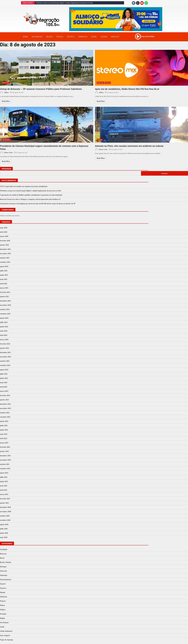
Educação (3, 571)
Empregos (83, 37)
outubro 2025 (5, 258)
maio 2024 (4, 331)
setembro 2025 (5, 262)
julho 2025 (4, 271)
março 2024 (4, 340)
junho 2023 (4, 378)
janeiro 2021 (4, 503)
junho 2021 (4, 481)
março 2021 (4, 494)
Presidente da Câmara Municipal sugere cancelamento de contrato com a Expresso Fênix (47, 125)
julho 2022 (4, 426)
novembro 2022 (5, 408)
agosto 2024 (4, 318)
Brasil (2, 558)
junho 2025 (4, 275)
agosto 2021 (4, 473)
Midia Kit (115, 37)
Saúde (94, 37)
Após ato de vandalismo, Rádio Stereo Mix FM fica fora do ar (142, 68)
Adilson (4, 93)
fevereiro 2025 (5, 292)
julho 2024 (4, 322)
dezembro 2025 (5, 249)
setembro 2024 (5, 314)
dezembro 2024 (5, 301)
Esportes (3, 588)
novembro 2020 (5, 512)
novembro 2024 (5, 305)
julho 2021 (4, 477)
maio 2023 (4, 383)
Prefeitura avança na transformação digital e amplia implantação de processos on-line (64, 3)
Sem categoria (5, 635)
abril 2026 (4, 232)
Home (25, 37)
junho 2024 (4, 327)
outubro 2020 (5, 516)
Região (50, 37)
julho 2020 (4, 529)
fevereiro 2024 (5, 344)
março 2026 (4, 236)
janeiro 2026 (4, 245)
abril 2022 (4, 438)
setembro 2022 (5, 417)
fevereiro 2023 (5, 395)
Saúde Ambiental (6, 631)
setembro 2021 (5, 469)
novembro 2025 (5, 254)
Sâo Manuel (37, 37)
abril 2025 (4, 284)
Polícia (60, 37)
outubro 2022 (5, 413)
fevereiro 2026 (5, 241)
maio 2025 (4, 279)
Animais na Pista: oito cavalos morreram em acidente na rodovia (142, 125)
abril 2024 (4, 335)
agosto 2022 (4, 421)
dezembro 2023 (5, 352)
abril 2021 (4, 490)
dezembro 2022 (5, 404)
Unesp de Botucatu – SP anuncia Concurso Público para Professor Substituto (47, 68)
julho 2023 (4, 374)
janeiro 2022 (4, 451)
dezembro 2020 (5, 507)
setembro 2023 (5, 365)
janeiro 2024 (4, 348)
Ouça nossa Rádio (148, 36)
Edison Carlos (6, 153)
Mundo (3, 592)
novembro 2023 (5, 357)
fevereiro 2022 (5, 447)
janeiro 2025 (4, 297)
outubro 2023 (5, 361)
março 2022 (4, 443)
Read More (6, 101)
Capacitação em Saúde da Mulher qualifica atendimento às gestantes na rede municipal (31, 195)
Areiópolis (4, 549)
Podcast (3, 601)
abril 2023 (4, 387)
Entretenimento (6, 580)
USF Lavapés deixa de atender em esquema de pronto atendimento (24, 186)
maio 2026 (4, 228)
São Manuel (6, 140)
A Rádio (104, 37)
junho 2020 (4, 533)
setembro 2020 (5, 520)
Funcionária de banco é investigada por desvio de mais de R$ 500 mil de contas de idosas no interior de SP (38, 204)
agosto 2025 (4, 266)
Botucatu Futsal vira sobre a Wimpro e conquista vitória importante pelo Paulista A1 (30, 199)
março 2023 (4, 391)
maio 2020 (4, 537)
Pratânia (3, 614)
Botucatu (6, 83)
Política (71, 37)
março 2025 (4, 288)
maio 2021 (4, 486)
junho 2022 (4, 430)
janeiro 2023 (4, 400)
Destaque (3, 567)
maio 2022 (4, 434)
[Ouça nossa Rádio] (138, 36)
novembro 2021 (5, 460)
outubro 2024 (5, 309)
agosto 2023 (4, 370)
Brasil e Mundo (6, 562)
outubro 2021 (5, 464)
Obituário (4, 597)
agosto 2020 (4, 524)
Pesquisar (6, 169)
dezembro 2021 (5, 456)
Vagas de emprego (6, 640)
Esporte (3, 584)
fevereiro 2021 (5, 499)
